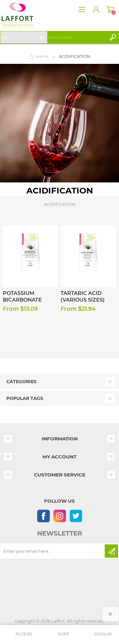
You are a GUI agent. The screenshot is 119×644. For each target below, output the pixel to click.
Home (42, 56)
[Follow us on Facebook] (43, 516)
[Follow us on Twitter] (76, 516)
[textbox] (75, 37)
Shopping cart (110, 9)
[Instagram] (60, 516)
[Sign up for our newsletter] (53, 551)
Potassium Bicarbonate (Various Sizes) (25, 300)
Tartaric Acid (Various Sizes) (83, 297)
